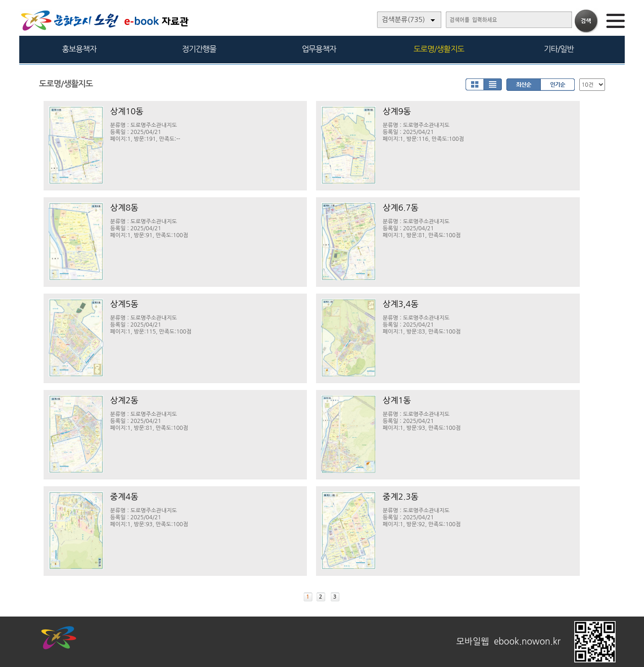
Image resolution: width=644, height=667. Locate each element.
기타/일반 (558, 49)
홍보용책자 (79, 49)
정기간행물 (199, 49)
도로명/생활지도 (439, 49)
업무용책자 (319, 49)
